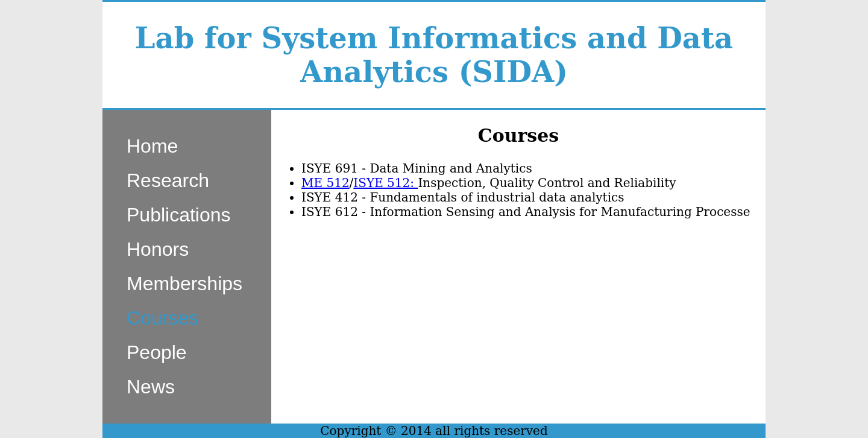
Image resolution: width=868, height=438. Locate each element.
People (157, 352)
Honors (158, 249)
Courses (162, 318)
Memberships (184, 284)
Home (152, 146)
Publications (179, 215)
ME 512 (325, 183)
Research (168, 180)
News (151, 387)
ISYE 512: (385, 183)
